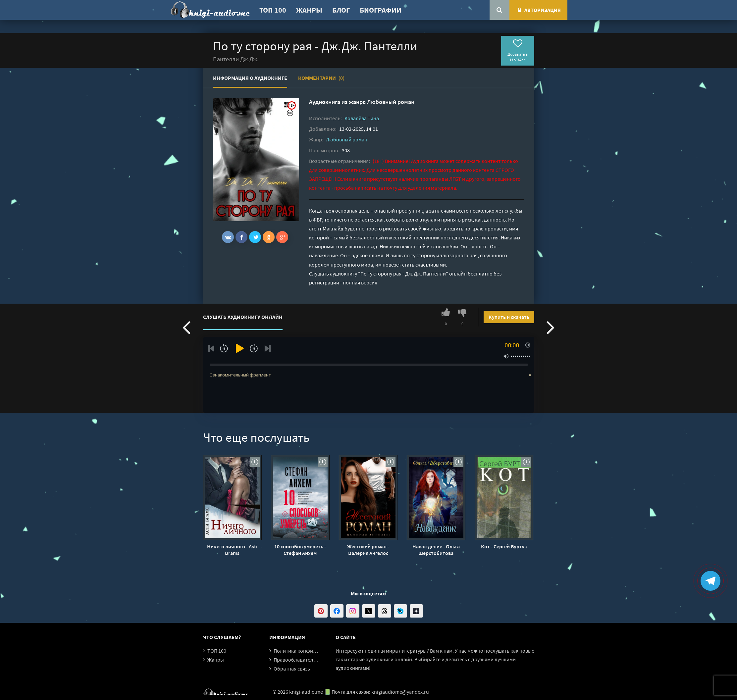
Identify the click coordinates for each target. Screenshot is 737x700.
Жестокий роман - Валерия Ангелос (368, 550)
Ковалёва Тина (362, 118)
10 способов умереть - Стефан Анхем (300, 550)
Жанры (309, 10)
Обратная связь (292, 669)
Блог (341, 10)
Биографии (381, 10)
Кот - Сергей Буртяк (504, 546)
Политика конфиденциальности (312, 651)
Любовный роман (391, 102)
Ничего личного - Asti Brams (232, 550)
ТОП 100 (273, 10)
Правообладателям (296, 660)
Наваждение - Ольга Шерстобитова (436, 550)
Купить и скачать (509, 317)
